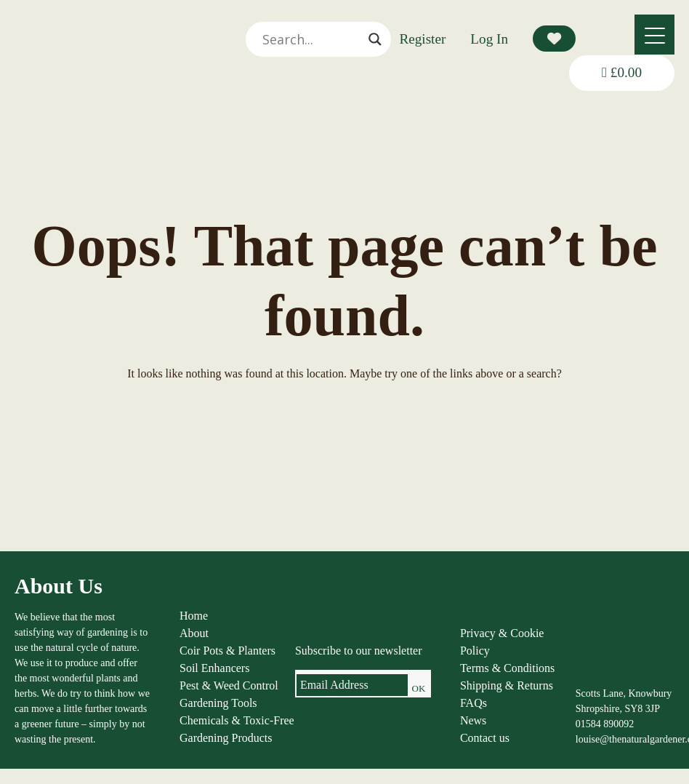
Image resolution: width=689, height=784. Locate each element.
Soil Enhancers (214, 668)
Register (422, 39)
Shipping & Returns (507, 685)
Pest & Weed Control (229, 685)
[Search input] (312, 39)
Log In (489, 39)
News (473, 720)
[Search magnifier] (375, 39)
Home (194, 616)
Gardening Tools (218, 703)
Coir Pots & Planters (227, 651)
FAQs (474, 703)
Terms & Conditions (507, 668)
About (194, 633)
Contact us (485, 738)
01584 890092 (605, 724)
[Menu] (654, 35)
